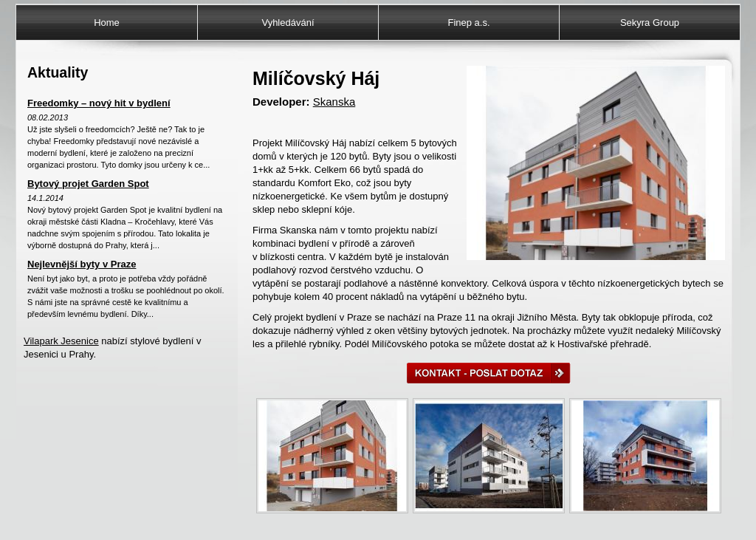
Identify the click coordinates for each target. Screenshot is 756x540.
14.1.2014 (45, 198)
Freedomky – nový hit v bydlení (99, 103)
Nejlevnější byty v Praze (82, 264)
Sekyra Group (650, 23)
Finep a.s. (468, 23)
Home (107, 23)
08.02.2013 (48, 117)
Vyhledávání (288, 23)
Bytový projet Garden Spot (88, 184)
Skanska (334, 102)
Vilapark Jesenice (61, 341)
